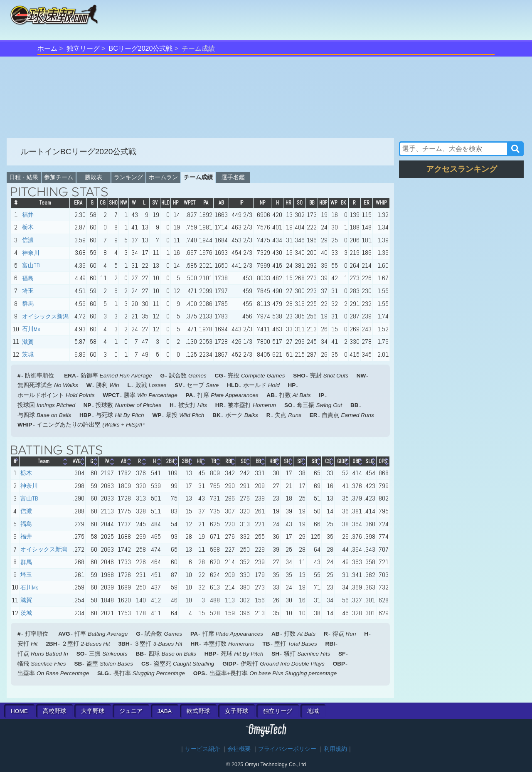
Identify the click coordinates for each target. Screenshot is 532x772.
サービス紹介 (202, 749)
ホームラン (163, 177)
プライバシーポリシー (287, 749)
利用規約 (335, 749)
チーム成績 (198, 177)
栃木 (28, 227)
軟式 (198, 711)
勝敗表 (94, 177)
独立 (278, 711)
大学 (93, 711)
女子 (236, 711)
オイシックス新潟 (45, 316)
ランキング (128, 177)
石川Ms (31, 329)
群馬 (28, 303)
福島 (28, 278)
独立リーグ (83, 48)
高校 (54, 711)
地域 (313, 711)
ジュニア (131, 711)
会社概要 (239, 749)
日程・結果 (24, 177)
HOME (19, 711)
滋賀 (28, 342)
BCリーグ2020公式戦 (141, 48)
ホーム (47, 48)
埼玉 (28, 291)
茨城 (28, 354)
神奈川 (31, 253)
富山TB (31, 265)
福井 (28, 215)
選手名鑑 (233, 177)
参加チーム (59, 177)
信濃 (28, 240)
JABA (165, 711)
